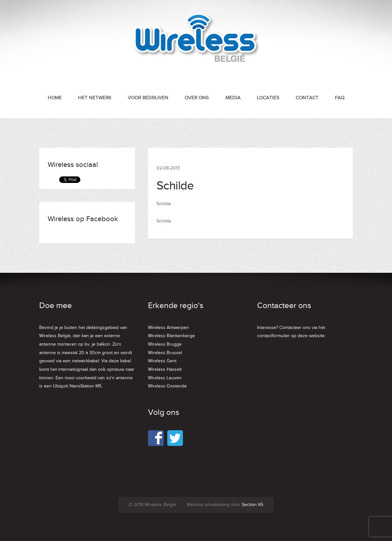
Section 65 (253, 505)
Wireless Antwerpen (168, 328)
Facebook (156, 438)
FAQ (340, 98)
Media (233, 98)
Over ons (197, 98)
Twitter (175, 438)
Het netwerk (95, 98)
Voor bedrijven (148, 98)
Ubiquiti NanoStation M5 (77, 386)
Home (55, 98)
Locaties (268, 98)
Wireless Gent (162, 361)
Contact (307, 98)
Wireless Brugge (165, 344)
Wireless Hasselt (165, 369)
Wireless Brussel (165, 353)
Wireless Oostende (167, 386)
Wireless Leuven (165, 378)
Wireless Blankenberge (171, 336)
